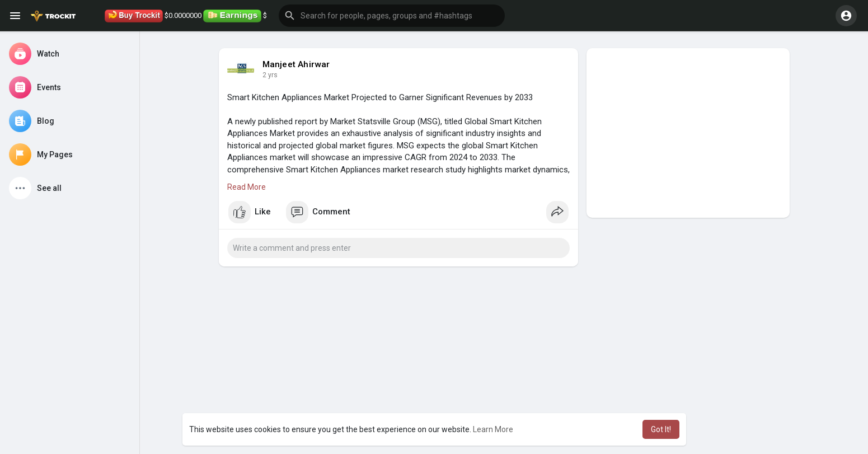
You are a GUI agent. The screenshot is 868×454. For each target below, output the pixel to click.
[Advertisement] (688, 133)
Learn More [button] (493, 429)
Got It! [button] (661, 429)
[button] (392, 16)
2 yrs (270, 75)
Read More (247, 187)
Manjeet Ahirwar (296, 64)
